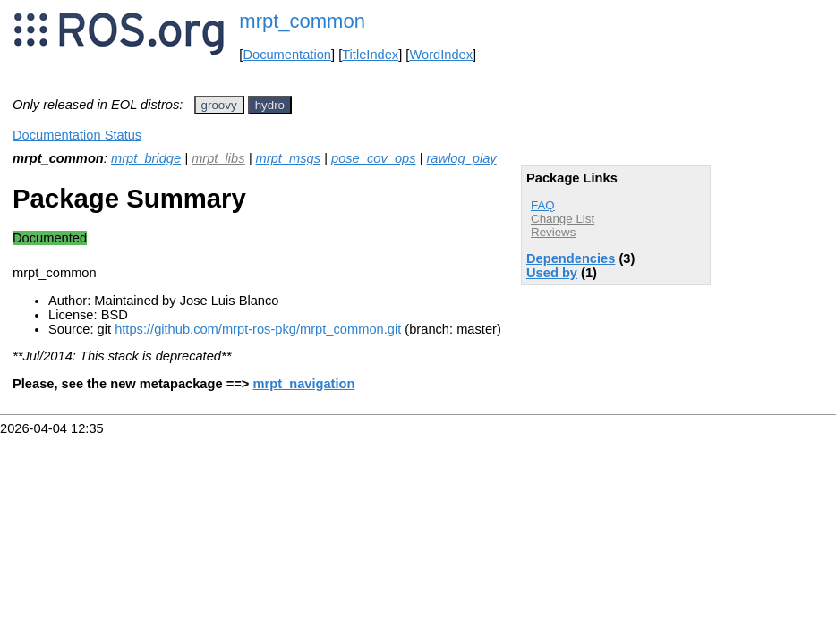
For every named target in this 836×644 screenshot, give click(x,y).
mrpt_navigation (303, 384)
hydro (270, 105)
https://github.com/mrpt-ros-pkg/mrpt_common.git (258, 329)
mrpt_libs (218, 158)
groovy (219, 105)
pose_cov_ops (374, 158)
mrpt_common (302, 21)
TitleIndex (370, 55)
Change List (563, 219)
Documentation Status (77, 135)
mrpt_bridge (146, 158)
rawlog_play (461, 158)
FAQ (543, 205)
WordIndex (441, 55)
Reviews (553, 232)
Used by (552, 273)
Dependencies (571, 258)
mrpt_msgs (288, 158)
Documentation (287, 55)
